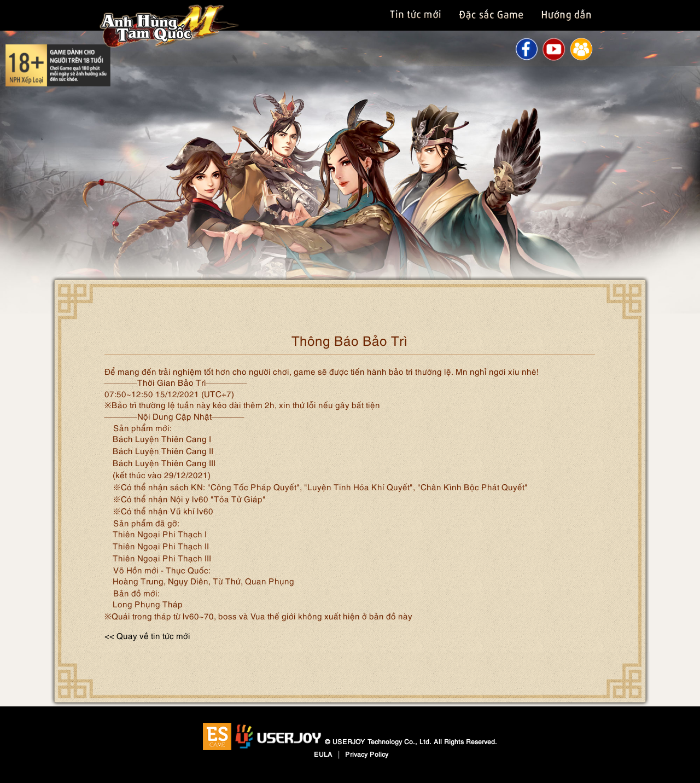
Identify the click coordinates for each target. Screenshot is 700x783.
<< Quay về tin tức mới (147, 635)
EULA (323, 754)
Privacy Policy (367, 754)
